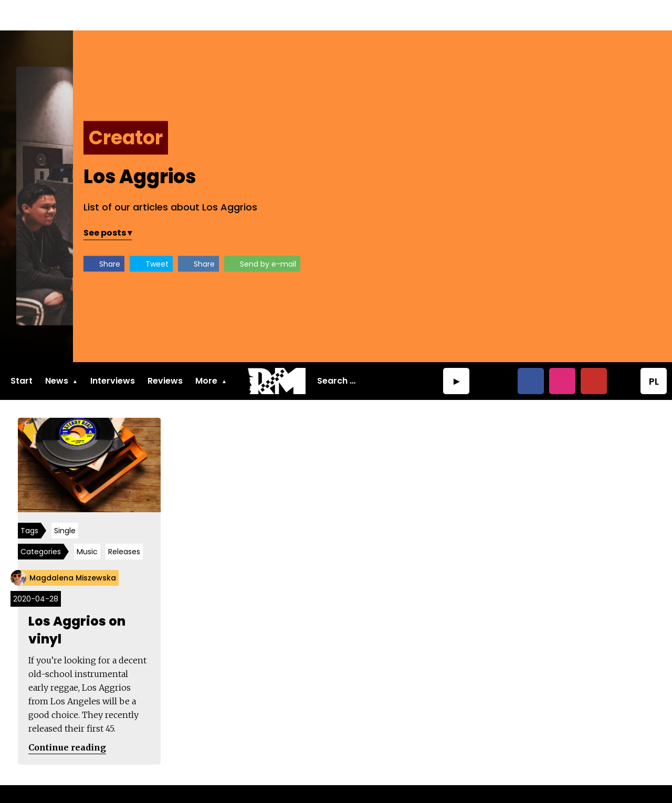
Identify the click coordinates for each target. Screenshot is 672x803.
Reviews (165, 350)
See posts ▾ (404, 202)
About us (30, 780)
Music (90, 524)
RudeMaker (637, 780)
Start (22, 350)
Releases (127, 524)
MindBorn (525, 780)
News (57, 350)
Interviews (113, 350)
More (206, 350)
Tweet (454, 234)
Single (68, 503)
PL (654, 351)
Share (406, 234)
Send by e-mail (565, 234)
